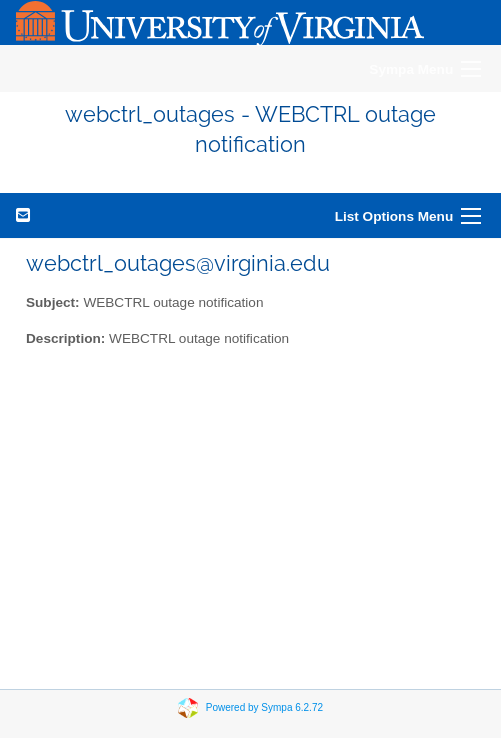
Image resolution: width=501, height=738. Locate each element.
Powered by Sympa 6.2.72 (264, 706)
